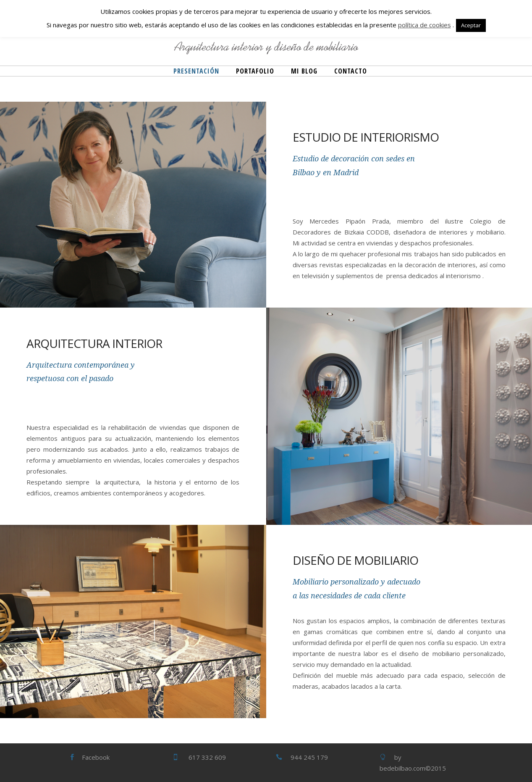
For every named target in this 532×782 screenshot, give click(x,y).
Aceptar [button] (471, 25)
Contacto (351, 71)
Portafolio (255, 71)
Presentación (196, 71)
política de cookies (425, 25)
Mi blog (304, 71)
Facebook (96, 757)
